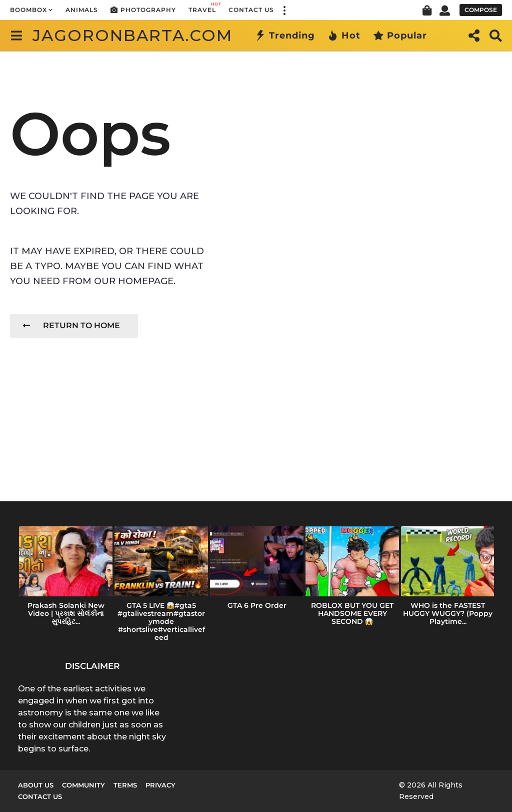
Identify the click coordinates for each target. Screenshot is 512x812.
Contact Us (251, 10)
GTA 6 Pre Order (257, 605)
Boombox (28, 10)
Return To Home (71, 325)
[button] (284, 10)
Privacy (160, 785)
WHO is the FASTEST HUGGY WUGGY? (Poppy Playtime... (448, 613)
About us (36, 785)
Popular (400, 36)
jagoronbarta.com (132, 35)
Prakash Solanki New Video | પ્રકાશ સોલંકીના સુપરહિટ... (66, 613)
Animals (82, 10)
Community (83, 785)
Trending (285, 36)
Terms (125, 785)
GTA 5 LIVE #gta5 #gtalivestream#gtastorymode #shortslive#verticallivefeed (161, 621)
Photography (143, 10)
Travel (202, 7)
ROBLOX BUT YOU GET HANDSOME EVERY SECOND (352, 613)
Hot (344, 36)
